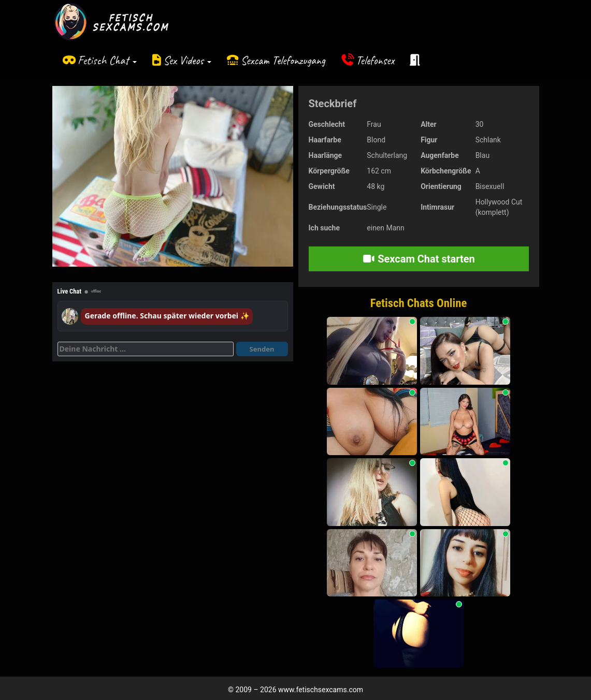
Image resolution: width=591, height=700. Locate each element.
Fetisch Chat (107, 60)
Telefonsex (375, 60)
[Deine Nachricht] (146, 349)
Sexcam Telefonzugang (283, 60)
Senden (262, 349)
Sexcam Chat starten (419, 259)
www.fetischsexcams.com (321, 690)
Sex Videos (187, 60)
